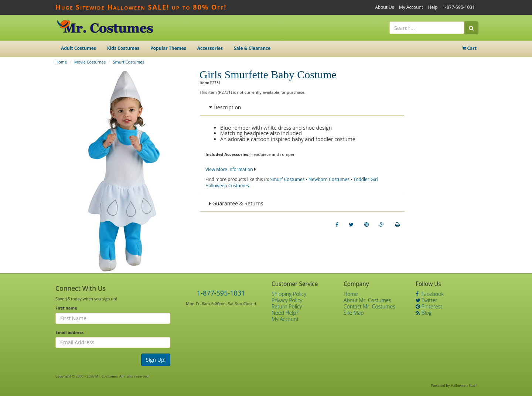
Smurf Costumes (129, 62)
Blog (424, 313)
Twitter (427, 300)
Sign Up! (156, 360)
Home (61, 62)
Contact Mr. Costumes (369, 306)
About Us (384, 7)
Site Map (354, 313)
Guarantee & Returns (236, 203)
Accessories (210, 48)
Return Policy (287, 306)
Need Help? (285, 313)
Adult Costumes (79, 48)
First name (66, 308)
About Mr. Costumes (367, 300)
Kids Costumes (123, 48)
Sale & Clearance (252, 48)
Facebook (430, 294)
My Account (411, 7)
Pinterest (429, 306)
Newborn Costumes (329, 179)
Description (225, 107)
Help (433, 7)
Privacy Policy (287, 300)
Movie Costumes (90, 62)
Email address (69, 332)
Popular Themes (168, 48)
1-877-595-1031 (459, 7)
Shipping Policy (289, 294)
